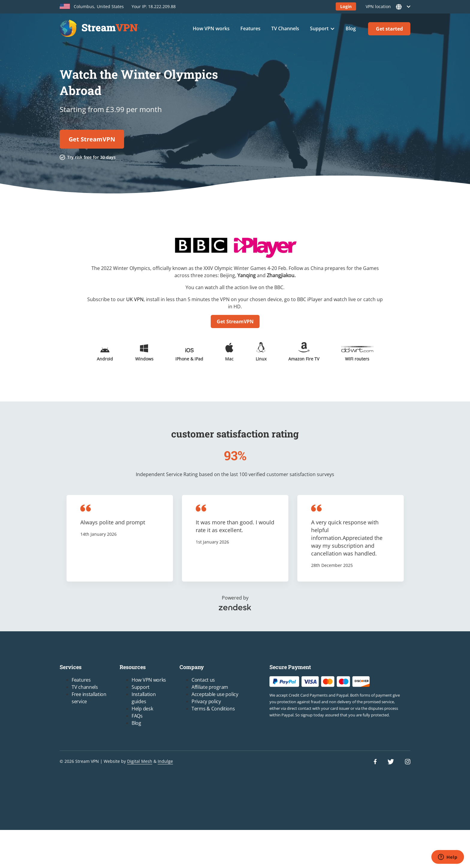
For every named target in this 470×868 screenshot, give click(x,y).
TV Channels (285, 28)
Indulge (165, 761)
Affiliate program (210, 687)
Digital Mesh (140, 761)
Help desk (142, 709)
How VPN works (211, 28)
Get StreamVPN (92, 139)
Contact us (203, 680)
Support (319, 28)
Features (250, 28)
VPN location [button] (386, 7)
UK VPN (135, 299)
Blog (351, 28)
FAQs (137, 716)
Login (346, 6)
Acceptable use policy (215, 694)
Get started (389, 29)
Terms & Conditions (213, 709)
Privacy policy (206, 701)
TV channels (85, 687)
